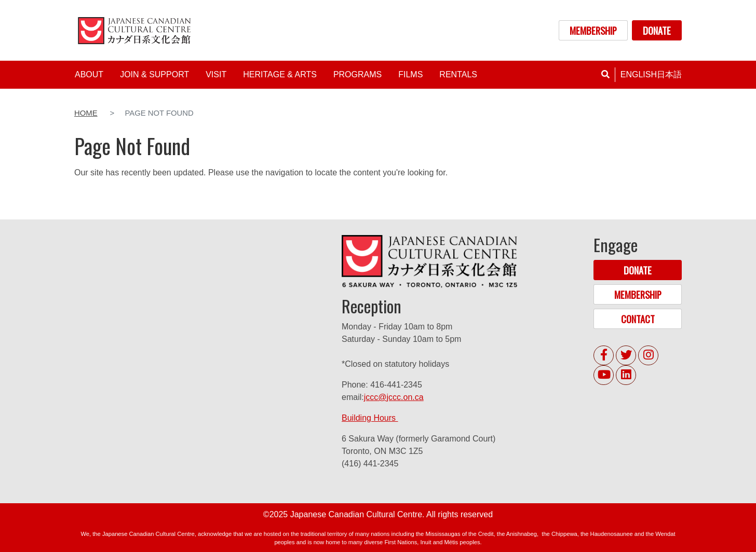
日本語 (669, 74)
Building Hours (370, 418)
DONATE (657, 30)
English (639, 74)
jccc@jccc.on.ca (394, 397)
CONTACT (638, 319)
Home (86, 113)
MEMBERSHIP (593, 30)
